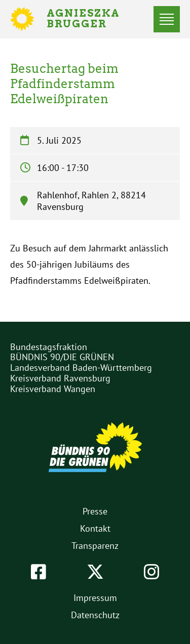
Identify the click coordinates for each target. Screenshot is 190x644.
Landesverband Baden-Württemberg (81, 368)
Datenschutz (95, 615)
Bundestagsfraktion (49, 347)
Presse (95, 511)
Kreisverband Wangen (53, 389)
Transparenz (95, 546)
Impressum (95, 598)
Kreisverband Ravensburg (60, 378)
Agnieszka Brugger (89, 19)
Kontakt (95, 528)
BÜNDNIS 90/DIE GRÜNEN (62, 357)
